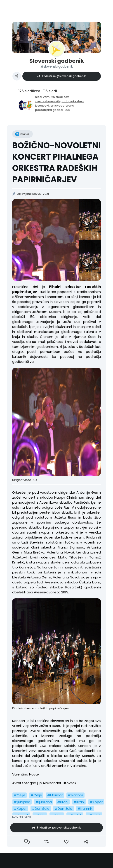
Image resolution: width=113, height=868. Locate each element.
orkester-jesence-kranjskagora (59, 103)
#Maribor (55, 795)
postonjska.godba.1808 (53, 110)
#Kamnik (85, 808)
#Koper (96, 802)
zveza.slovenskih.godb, (52, 101)
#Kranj (63, 802)
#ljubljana (22, 802)
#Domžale (41, 808)
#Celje (20, 795)
